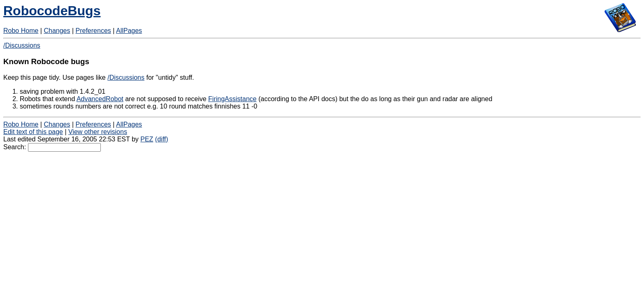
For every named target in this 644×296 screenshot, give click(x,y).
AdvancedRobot (100, 99)
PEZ (147, 139)
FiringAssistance (232, 99)
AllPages (129, 31)
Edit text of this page (33, 132)
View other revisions (98, 132)
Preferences (93, 31)
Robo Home (21, 31)
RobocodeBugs (52, 11)
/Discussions (22, 45)
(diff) (162, 139)
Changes (57, 31)
